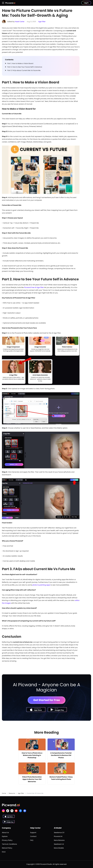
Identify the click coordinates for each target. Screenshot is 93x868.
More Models (59, 848)
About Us (5, 833)
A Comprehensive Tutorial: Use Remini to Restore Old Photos (61, 755)
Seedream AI (59, 844)
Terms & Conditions (9, 844)
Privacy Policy (7, 840)
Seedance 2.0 (59, 833)
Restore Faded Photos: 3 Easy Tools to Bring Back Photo (61, 778)
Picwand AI (58, 836)
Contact (33, 836)
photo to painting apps (41, 585)
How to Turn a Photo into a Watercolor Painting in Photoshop (32, 755)
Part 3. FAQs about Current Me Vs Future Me (24, 70)
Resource (12, 793)
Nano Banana (59, 840)
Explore (5, 836)
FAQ (32, 840)
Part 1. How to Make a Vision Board (20, 63)
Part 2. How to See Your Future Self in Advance (25, 67)
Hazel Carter (20, 22)
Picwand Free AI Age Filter (34, 287)
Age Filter (42, 22)
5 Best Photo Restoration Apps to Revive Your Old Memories (32, 779)
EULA (4, 852)
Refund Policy (7, 848)
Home (4, 793)
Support (33, 833)
